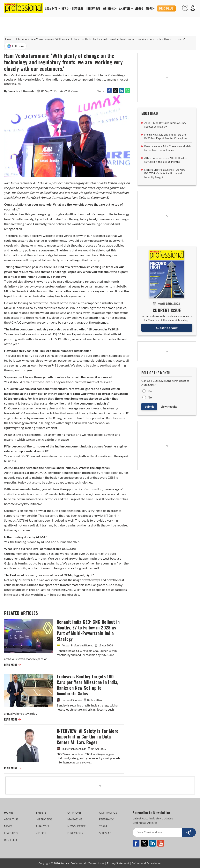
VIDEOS (139, 9)
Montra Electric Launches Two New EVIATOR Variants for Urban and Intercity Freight (165, 174)
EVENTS (41, 812)
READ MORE (12, 665)
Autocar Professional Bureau (75, 645)
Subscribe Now (167, 328)
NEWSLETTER (77, 826)
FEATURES (78, 9)
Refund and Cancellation (147, 863)
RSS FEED (11, 840)
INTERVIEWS (93, 9)
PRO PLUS (166, 8)
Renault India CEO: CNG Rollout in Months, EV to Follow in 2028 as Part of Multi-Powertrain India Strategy (88, 630)
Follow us (16, 46)
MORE (149, 9)
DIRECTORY (75, 833)
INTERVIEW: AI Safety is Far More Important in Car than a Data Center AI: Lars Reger (88, 737)
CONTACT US (108, 812)
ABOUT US (11, 819)
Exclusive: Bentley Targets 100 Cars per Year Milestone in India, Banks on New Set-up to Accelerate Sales (88, 685)
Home (9, 39)
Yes (150, 391)
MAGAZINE (75, 819)
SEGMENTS (51, 9)
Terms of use (96, 863)
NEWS (65, 9)
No (150, 397)
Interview (22, 39)
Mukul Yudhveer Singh (72, 749)
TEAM (103, 826)
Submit (149, 407)
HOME (8, 812)
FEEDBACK (106, 819)
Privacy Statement (118, 863)
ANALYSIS (125, 9)
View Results (169, 407)
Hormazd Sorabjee (70, 700)
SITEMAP (105, 833)
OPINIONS (109, 9)
